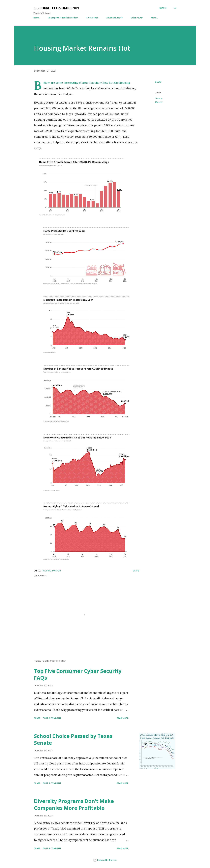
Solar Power (137, 18)
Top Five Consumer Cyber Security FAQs (78, 674)
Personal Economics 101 (56, 8)
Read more (123, 718)
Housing (158, 98)
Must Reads (92, 18)
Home (36, 18)
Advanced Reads (115, 18)
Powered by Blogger (105, 860)
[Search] (163, 8)
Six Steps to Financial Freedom (63, 18)
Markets (158, 102)
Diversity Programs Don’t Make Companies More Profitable (74, 804)
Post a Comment (52, 718)
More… (154, 18)
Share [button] (158, 82)
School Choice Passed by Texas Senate (73, 739)
